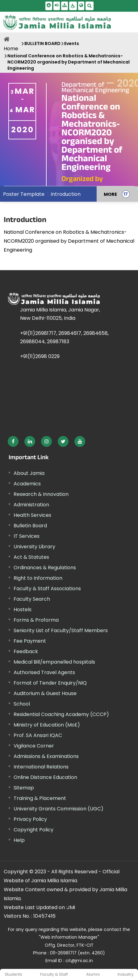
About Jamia (29, 473)
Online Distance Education (45, 777)
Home (11, 49)
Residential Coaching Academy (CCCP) (61, 714)
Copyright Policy (33, 830)
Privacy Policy (30, 819)
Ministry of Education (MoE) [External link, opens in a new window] (47, 725)
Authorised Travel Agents (44, 672)
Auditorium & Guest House (45, 693)
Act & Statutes (31, 557)
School (22, 704)
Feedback (26, 651)
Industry (125, 974)
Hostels (23, 609)
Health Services (32, 515)
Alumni (93, 974)
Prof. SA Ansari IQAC (38, 735)
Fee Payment (30, 641)
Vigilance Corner (34, 746)
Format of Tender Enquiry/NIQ (50, 683)
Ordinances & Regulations (45, 568)
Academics (27, 484)
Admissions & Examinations (46, 756)
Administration (31, 505)
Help (19, 840)
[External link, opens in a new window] (13, 441)
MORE (110, 194)
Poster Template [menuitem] (24, 194)
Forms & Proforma (36, 620)
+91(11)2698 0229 (40, 356)
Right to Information (38, 578)
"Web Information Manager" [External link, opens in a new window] (69, 937)
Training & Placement (40, 798)
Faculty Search (32, 599)
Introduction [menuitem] (66, 194)
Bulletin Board (30, 526)
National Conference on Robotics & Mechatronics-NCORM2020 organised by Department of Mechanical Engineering (69, 62)
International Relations (41, 767)
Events (72, 43)
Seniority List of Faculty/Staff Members (61, 630)
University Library (34, 547)
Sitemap (24, 788)
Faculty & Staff (54, 974)
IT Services (27, 536)
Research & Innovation (41, 494)
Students (13, 974)
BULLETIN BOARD (42, 43)
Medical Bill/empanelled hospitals (54, 662)
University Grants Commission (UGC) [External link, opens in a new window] (59, 809)
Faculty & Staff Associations (47, 589)
